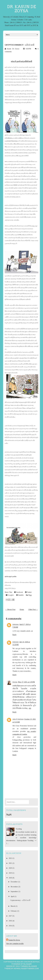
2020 (11, 868)
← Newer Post (10, 609)
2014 (11, 926)
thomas (15, 682)
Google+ (10, 595)
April (13, 896)
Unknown (16, 625)
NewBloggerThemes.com (26, 968)
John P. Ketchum (18, 719)
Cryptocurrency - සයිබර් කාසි (19, 45)
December (14, 882)
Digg (29, 595)
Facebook (19, 592)
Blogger (28, 964)
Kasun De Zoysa (14, 940)
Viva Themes (22, 966)
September (15, 892)
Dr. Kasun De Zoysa (21, 9)
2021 (11, 863)
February (14, 911)
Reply (15, 635)
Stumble (20, 595)
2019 (11, 873)
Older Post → (33, 609)
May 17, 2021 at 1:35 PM (26, 682)
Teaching (19, 829)
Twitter (28, 592)
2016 (11, 921)
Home (22, 609)
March (13, 906)
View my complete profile (15, 944)
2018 (11, 878)
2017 (11, 916)
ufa (30, 708)
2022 (11, 858)
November (15, 887)
